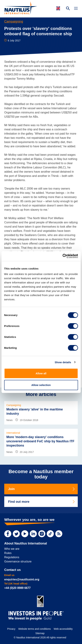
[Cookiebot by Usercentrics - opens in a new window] (62, 256)
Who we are (12, 549)
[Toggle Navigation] (76, 9)
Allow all (41, 373)
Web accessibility (63, 629)
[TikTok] (50, 534)
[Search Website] (68, 9)
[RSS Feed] (59, 534)
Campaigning (14, 21)
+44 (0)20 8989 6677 (17, 588)
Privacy (11, 629)
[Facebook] (8, 534)
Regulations (12, 557)
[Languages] (59, 8)
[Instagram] (42, 534)
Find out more (42, 502)
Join (42, 489)
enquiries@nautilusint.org (22, 579)
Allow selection (41, 385)
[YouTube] (25, 534)
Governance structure (18, 561)
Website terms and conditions (34, 629)
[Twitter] (16, 534)
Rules (8, 553)
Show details (63, 362)
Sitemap (40, 633)
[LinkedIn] (33, 534)
